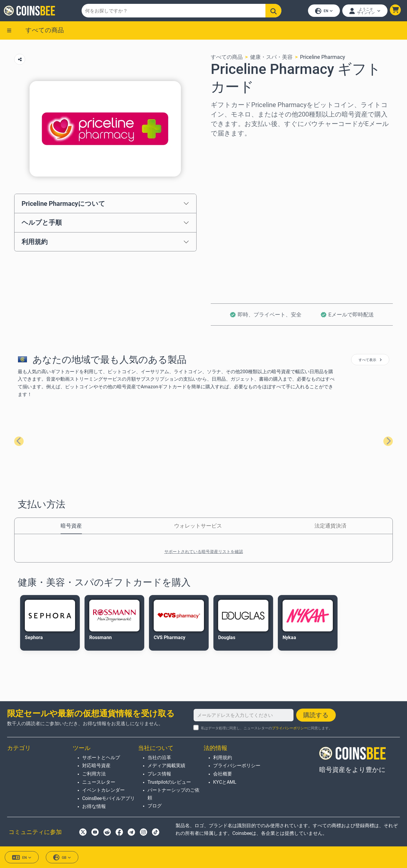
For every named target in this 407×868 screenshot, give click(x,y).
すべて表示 (370, 362)
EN (323, 12)
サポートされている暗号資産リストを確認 (204, 553)
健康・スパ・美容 (271, 59)
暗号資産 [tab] (71, 527)
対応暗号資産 (96, 766)
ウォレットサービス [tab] (198, 527)
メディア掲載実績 (166, 766)
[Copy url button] (20, 61)
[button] (394, 11)
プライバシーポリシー (290, 728)
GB (62, 858)
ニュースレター (99, 782)
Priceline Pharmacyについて (63, 205)
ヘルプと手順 (42, 224)
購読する (316, 715)
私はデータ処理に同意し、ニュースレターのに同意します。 (267, 728)
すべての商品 (45, 32)
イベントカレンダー (103, 790)
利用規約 (35, 243)
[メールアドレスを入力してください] (244, 715)
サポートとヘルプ (101, 758)
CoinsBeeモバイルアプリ (108, 798)
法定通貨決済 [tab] (330, 527)
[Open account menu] (364, 12)
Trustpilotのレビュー (169, 782)
